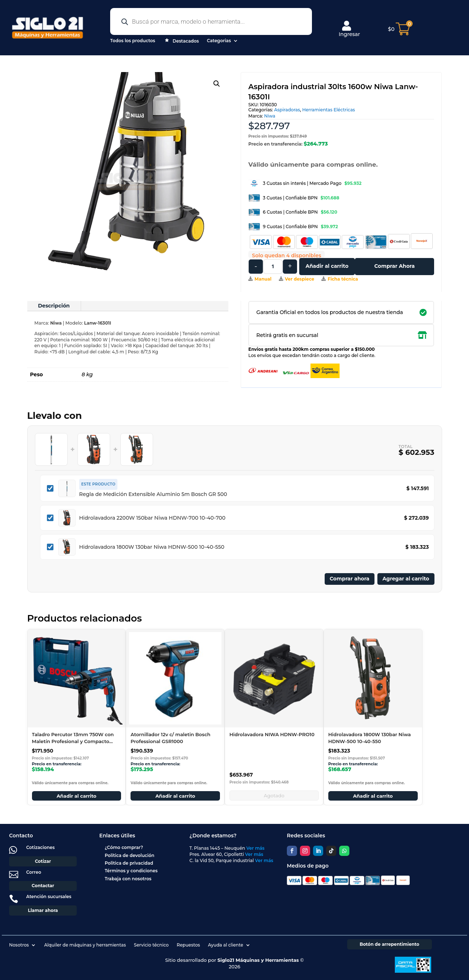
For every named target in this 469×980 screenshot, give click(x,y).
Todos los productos (133, 41)
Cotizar (43, 861)
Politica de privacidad (129, 863)
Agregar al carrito (406, 579)
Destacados (181, 41)
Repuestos (188, 945)
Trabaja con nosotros (128, 879)
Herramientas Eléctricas (328, 110)
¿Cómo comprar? (124, 847)
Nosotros (19, 945)
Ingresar (349, 29)
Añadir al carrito (327, 266)
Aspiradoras (287, 110)
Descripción (54, 306)
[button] (217, 84)
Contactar (43, 886)
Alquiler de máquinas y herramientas (85, 945)
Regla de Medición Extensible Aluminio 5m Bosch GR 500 (153, 494)
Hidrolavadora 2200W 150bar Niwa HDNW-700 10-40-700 (153, 518)
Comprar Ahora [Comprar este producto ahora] (394, 266)
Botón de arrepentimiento (389, 944)
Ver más (256, 848)
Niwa (270, 116)
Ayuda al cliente (226, 945)
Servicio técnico (151, 945)
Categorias (219, 41)
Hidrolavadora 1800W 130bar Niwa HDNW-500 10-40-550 (152, 547)
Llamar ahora (43, 910)
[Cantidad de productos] (273, 267)
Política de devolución (129, 855)
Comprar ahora (350, 579)
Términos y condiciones (131, 871)
